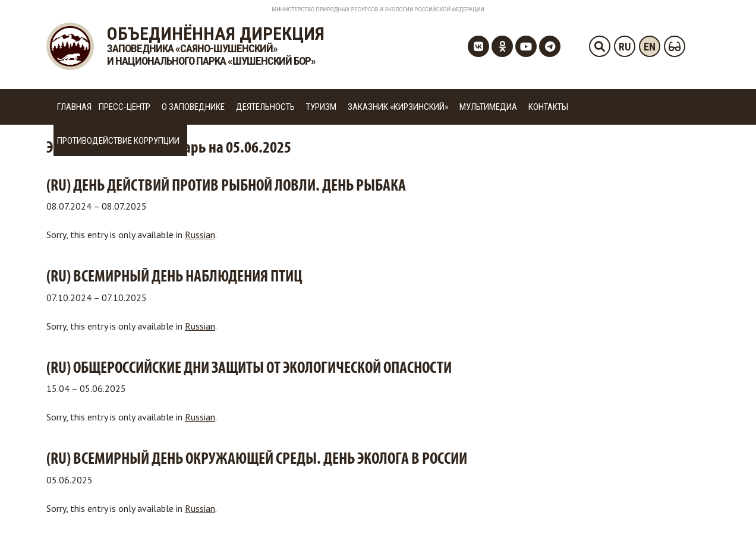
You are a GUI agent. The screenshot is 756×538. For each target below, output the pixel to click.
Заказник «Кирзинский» (398, 107)
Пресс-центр (125, 107)
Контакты (548, 107)
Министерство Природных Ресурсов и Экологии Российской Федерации (378, 10)
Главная (74, 107)
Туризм (321, 107)
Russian (200, 235)
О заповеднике (193, 107)
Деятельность (265, 107)
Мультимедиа (488, 107)
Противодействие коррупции (118, 141)
